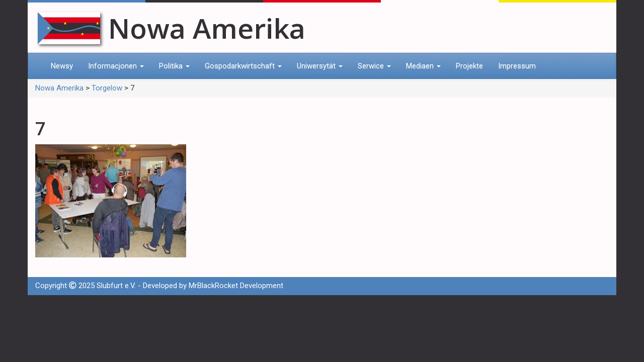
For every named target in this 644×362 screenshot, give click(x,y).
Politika (174, 66)
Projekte (469, 66)
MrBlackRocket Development (236, 286)
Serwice (374, 66)
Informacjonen (116, 66)
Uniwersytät (320, 66)
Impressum (517, 66)
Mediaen (423, 66)
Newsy (62, 66)
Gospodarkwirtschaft (243, 66)
